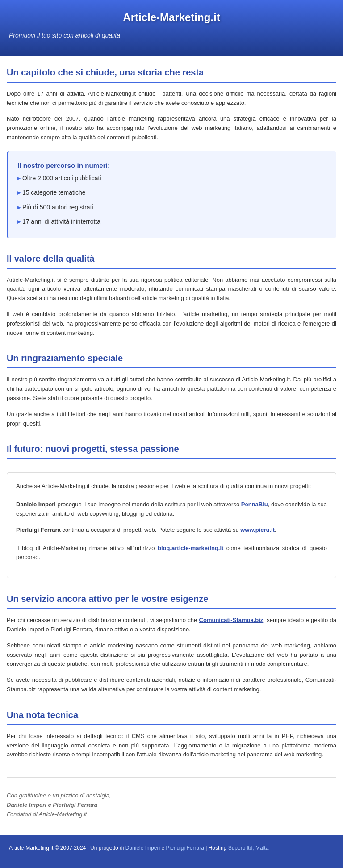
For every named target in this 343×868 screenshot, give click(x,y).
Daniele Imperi (143, 848)
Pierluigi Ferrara (185, 848)
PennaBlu (255, 504)
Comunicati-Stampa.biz (231, 620)
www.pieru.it (257, 530)
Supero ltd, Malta (249, 848)
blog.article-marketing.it (190, 548)
